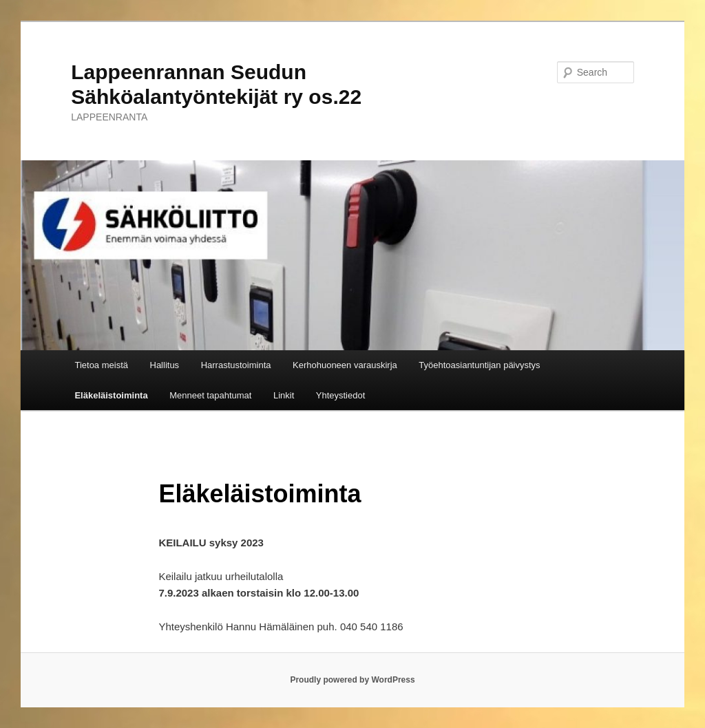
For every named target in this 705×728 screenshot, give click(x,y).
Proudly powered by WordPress (352, 680)
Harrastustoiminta (236, 365)
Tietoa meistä (101, 365)
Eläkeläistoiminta (111, 395)
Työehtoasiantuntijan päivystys (479, 365)
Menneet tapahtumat (210, 395)
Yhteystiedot (341, 395)
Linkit (284, 395)
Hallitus (165, 365)
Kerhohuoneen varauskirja (345, 365)
